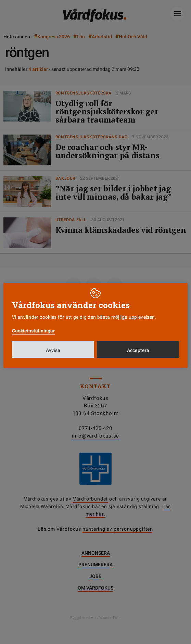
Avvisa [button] (53, 350)
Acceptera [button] (138, 350)
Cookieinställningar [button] (33, 331)
